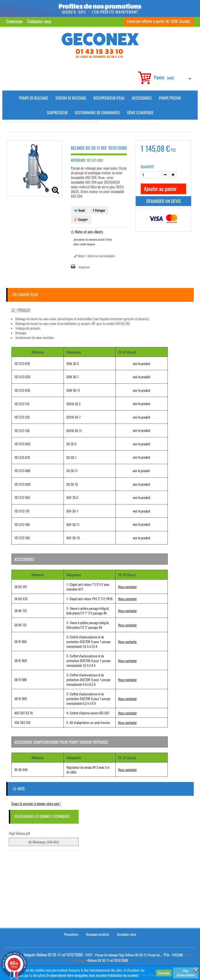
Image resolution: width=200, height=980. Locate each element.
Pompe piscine (170, 98)
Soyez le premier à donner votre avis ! (36, 803)
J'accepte (164, 973)
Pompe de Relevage (34, 98)
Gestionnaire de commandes (97, 112)
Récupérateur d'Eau (109, 98)
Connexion (14, 21)
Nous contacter (127, 587)
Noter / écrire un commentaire (95, 256)
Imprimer (84, 267)
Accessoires (142, 98)
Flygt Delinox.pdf (19, 833)
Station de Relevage (71, 98)
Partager (99, 210)
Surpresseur (57, 112)
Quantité (147, 167)
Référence (78, 160)
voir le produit (142, 363)
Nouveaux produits (98, 933)
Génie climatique (140, 112)
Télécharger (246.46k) (44, 842)
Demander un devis (164, 201)
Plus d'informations (186, 973)
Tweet (80, 210)
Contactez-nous (39, 21)
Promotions (71, 933)
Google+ (81, 219)
